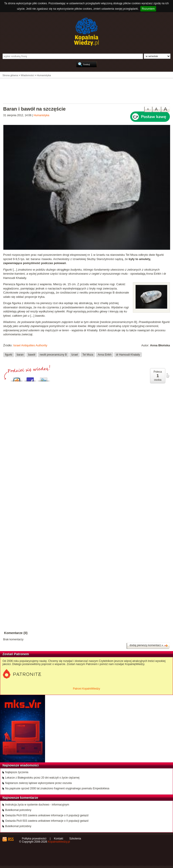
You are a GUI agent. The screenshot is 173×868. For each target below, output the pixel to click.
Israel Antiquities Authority (30, 345)
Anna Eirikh (105, 354)
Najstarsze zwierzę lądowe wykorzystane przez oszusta (38, 783)
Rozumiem (148, 9)
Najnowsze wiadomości (21, 765)
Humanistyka (41, 115)
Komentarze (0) (16, 633)
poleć (168, 376)
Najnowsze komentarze (20, 798)
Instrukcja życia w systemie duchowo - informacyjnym (37, 805)
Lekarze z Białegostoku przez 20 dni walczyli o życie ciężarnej (42, 778)
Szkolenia (75, 839)
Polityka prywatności (34, 839)
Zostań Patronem (16, 654)
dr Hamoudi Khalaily (128, 354)
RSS (11, 839)
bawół (32, 354)
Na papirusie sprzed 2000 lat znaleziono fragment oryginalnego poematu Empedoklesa (57, 788)
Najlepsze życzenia (17, 772)
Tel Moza (88, 354)
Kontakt (59, 839)
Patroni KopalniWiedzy (87, 689)
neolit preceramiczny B (53, 354)
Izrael (75, 354)
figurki (9, 354)
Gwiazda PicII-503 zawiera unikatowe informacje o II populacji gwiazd (47, 815)
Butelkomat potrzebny (18, 810)
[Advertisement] (86, 91)
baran (20, 354)
